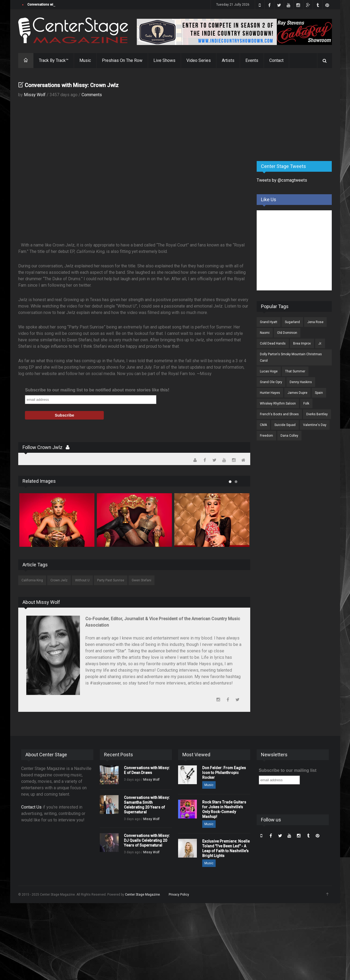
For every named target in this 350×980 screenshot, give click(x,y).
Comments (92, 95)
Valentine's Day (315, 425)
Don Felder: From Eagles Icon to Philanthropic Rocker (224, 773)
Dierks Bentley (317, 414)
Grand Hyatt (269, 322)
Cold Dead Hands (273, 343)
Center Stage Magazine (142, 895)
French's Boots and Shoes (279, 414)
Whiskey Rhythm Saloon (278, 403)
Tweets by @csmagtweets (282, 180)
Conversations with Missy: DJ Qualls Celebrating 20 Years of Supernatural (147, 840)
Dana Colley (289, 436)
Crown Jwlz (59, 580)
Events (252, 60)
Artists (228, 60)
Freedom (266, 436)
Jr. (320, 343)
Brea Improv (302, 343)
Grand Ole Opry (271, 382)
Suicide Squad (285, 425)
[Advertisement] (297, 115)
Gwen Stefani (141, 580)
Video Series (199, 60)
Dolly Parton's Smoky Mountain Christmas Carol (291, 357)
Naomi (265, 333)
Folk (306, 403)
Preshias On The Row (122, 60)
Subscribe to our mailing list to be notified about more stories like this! (97, 390)
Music (85, 60)
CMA (263, 425)
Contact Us (31, 807)
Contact (276, 60)
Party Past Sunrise (111, 580)
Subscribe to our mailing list (288, 770)
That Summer (295, 371)
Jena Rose (315, 322)
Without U (82, 580)
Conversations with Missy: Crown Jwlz (72, 85)
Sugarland (292, 322)
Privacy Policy (179, 895)
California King (32, 580)
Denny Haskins (301, 382)
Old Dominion (287, 333)
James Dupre (297, 393)
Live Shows (164, 60)
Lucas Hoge (269, 371)
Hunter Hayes (270, 393)
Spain (319, 393)
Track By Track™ (54, 60)
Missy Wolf (35, 95)
